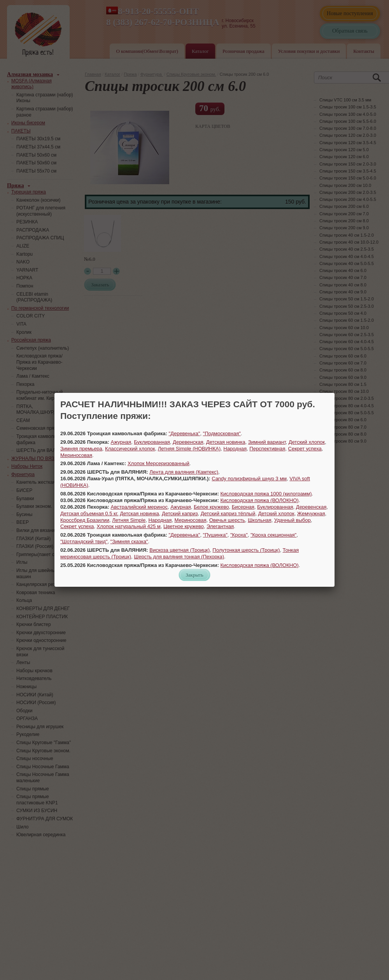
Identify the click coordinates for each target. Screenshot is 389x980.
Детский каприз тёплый (228, 514)
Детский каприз (180, 514)
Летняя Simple (129, 520)
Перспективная (267, 449)
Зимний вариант (267, 442)
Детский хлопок (307, 442)
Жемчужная (311, 514)
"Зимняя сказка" (129, 541)
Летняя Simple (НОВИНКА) (189, 449)
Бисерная (243, 507)
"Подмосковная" (222, 433)
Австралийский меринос (139, 507)
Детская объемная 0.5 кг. (89, 514)
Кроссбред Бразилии (85, 520)
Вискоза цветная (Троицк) (180, 550)
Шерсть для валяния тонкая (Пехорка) (179, 557)
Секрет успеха (305, 449)
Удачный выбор (293, 520)
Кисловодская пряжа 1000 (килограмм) (266, 494)
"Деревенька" (185, 433)
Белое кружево (211, 507)
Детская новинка (226, 442)
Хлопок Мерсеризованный (159, 463)
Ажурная (121, 442)
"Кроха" (239, 535)
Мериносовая (76, 455)
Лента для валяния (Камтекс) (184, 472)
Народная (235, 449)
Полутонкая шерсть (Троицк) (246, 550)
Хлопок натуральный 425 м (129, 526)
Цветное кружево (184, 526)
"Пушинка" (215, 535)
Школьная (260, 520)
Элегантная (220, 526)
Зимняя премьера (81, 449)
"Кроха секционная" (273, 535)
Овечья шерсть (227, 520)
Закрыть (194, 575)
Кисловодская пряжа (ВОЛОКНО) (259, 500)
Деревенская (188, 442)
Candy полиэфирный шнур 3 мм (249, 479)
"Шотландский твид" (84, 541)
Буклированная (152, 442)
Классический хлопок (130, 449)
